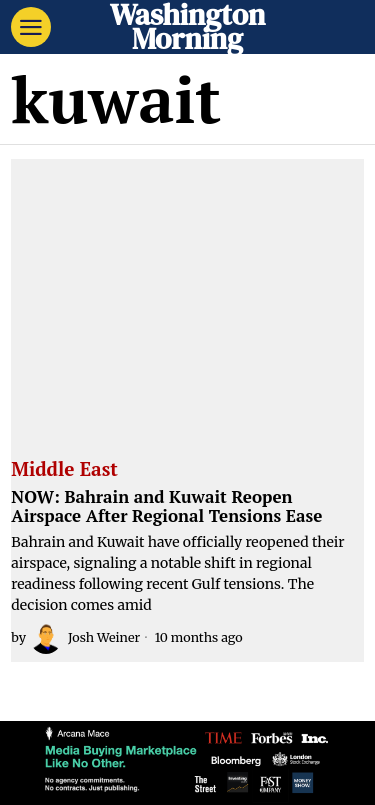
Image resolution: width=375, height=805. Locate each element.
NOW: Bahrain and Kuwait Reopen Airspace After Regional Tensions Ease (166, 506)
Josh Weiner (85, 638)
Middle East (64, 470)
